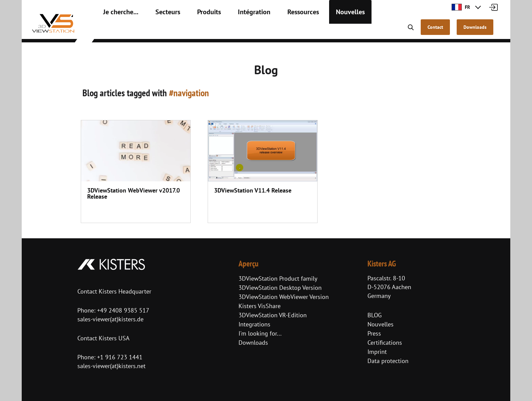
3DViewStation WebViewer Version (284, 297)
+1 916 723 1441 (120, 357)
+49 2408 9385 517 (122, 310)
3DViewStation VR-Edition (273, 315)
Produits (195, 31)
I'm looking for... (260, 333)
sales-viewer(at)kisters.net (111, 366)
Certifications (385, 343)
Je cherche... (117, 31)
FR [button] (461, 7)
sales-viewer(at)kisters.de (110, 319)
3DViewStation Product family (278, 278)
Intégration (236, 31)
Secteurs (158, 31)
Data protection (388, 361)
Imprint (377, 352)
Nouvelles (321, 31)
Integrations (254, 324)
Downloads (253, 343)
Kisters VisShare (260, 306)
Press (374, 333)
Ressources (279, 31)
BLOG (375, 315)
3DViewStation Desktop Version (280, 288)
